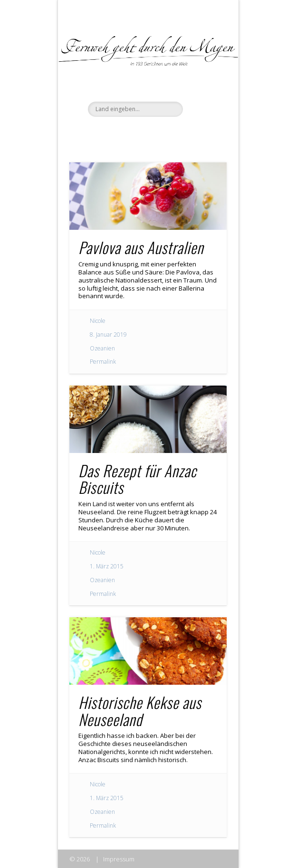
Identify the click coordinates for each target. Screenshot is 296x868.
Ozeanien (102, 348)
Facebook (127, 133)
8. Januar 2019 (108, 335)
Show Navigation (203, 85)
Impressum (119, 859)
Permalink (103, 362)
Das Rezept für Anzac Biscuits (138, 479)
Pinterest (166, 133)
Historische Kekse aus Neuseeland (140, 710)
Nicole (98, 321)
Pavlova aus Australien (141, 247)
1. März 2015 (107, 566)
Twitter (147, 133)
